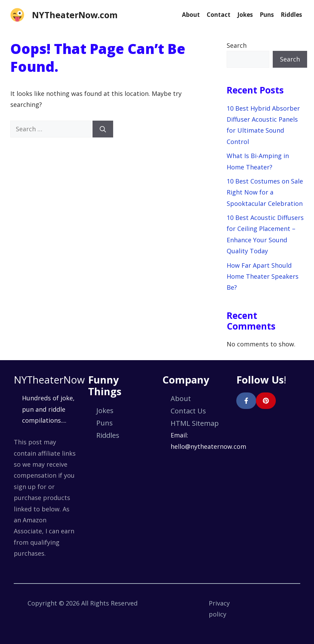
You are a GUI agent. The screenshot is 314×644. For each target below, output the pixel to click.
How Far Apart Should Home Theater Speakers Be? (263, 276)
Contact (219, 15)
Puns (267, 15)
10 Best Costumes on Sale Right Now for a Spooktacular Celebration (265, 192)
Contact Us (188, 411)
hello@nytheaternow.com (208, 446)
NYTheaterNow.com (75, 15)
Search (237, 45)
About (191, 15)
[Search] (103, 129)
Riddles (291, 15)
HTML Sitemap (195, 423)
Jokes (245, 15)
